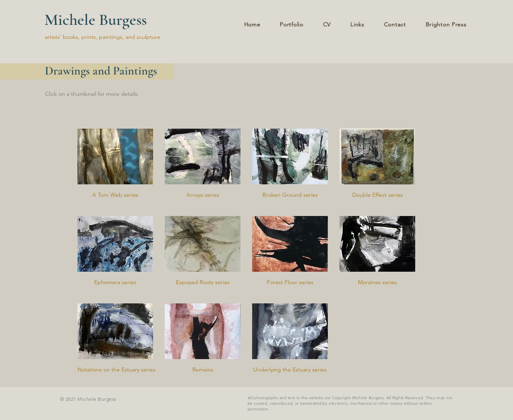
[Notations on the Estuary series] (116, 370)
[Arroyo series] (203, 195)
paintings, (112, 37)
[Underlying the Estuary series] (290, 370)
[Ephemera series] (115, 283)
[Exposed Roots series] (203, 283)
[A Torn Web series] (115, 195)
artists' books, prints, (71, 37)
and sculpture (143, 37)
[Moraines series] (377, 283)
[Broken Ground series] (290, 195)
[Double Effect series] (377, 195)
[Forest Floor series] (290, 283)
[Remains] (203, 370)
